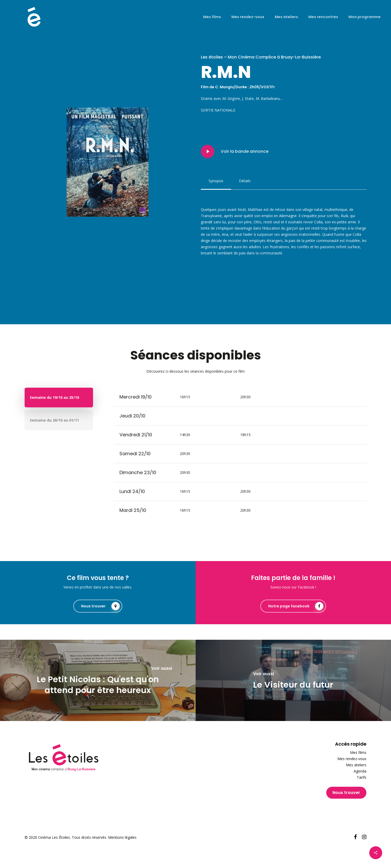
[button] (216, 181)
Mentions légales (122, 837)
